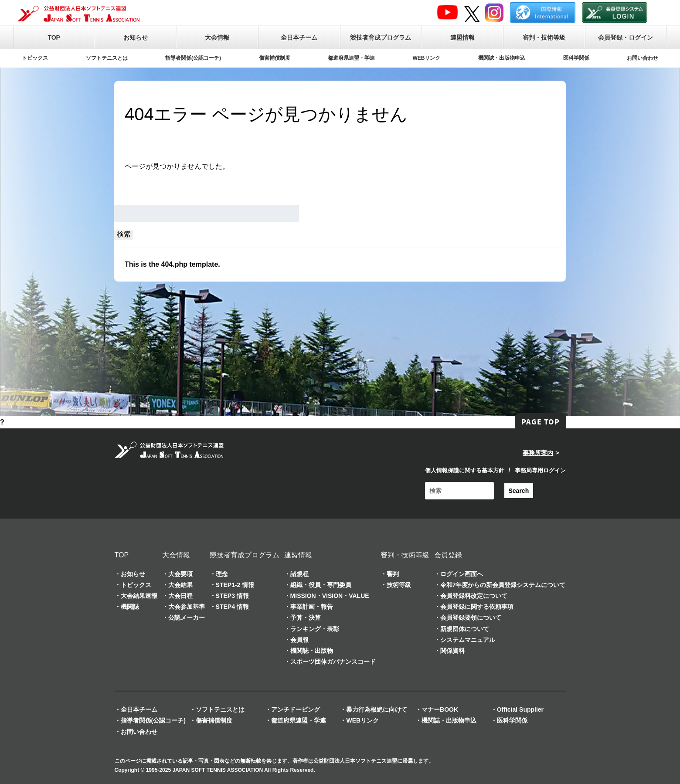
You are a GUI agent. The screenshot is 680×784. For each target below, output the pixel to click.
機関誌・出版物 (312, 651)
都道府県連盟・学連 (351, 58)
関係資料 (452, 651)
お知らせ (136, 37)
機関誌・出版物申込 (502, 58)
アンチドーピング (296, 709)
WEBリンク (427, 58)
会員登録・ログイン (626, 37)
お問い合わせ (643, 58)
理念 (222, 574)
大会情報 (217, 37)
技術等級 (399, 585)
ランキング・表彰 (315, 629)
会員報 (299, 640)
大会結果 (180, 585)
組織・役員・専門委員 (321, 585)
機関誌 (130, 607)
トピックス (35, 58)
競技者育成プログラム (381, 37)
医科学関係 (576, 58)
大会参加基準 (187, 607)
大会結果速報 (139, 596)
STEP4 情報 (232, 607)
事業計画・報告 (312, 607)
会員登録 (448, 555)
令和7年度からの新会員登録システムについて (503, 585)
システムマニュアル (468, 640)
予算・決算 (306, 618)
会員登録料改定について (474, 596)
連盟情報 (462, 37)
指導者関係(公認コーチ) (193, 58)
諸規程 (299, 574)
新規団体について (465, 629)
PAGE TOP (541, 421)
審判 (393, 574)
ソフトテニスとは (107, 58)
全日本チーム (299, 37)
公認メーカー (187, 618)
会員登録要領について (471, 618)
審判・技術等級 (544, 37)
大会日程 (180, 596)
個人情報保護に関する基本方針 (465, 470)
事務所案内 (538, 453)
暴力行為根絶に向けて (377, 709)
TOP (54, 37)
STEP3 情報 (232, 596)
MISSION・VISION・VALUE (330, 596)
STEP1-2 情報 (235, 585)
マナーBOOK (440, 709)
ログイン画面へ (462, 574)
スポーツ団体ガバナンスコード (333, 662)
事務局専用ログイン (540, 470)
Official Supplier (520, 709)
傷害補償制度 (275, 58)
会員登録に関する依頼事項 (477, 607)
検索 (124, 234)
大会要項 (180, 574)
